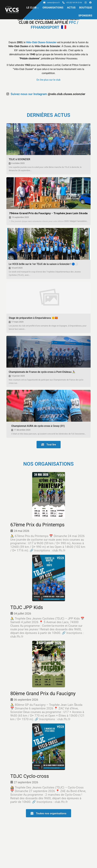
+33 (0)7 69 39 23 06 (72, 3)
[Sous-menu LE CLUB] (38, 8)
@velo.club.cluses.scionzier (46, 94)
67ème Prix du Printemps (37, 525)
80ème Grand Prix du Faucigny (43, 694)
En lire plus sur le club (48, 80)
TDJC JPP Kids (27, 607)
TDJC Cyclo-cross (30, 776)
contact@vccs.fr (51, 3)
